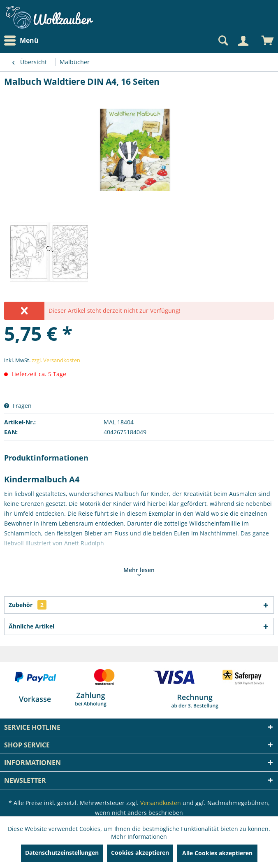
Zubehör (28, 605)
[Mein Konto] (243, 41)
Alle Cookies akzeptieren (217, 853)
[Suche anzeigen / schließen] (222, 41)
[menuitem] (23, 41)
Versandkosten (161, 803)
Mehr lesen (139, 571)
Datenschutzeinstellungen (62, 853)
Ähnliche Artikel (31, 626)
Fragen (18, 406)
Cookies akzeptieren (140, 853)
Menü (21, 41)
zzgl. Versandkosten (56, 360)
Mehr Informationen (139, 837)
